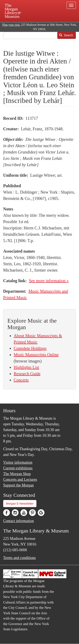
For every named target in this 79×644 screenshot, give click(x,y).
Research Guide (27, 374)
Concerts (21, 380)
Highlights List (26, 367)
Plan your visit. (11, 25)
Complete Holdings (30, 348)
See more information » (49, 281)
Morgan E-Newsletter (20, 504)
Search (66, 35)
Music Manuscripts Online (36, 355)
